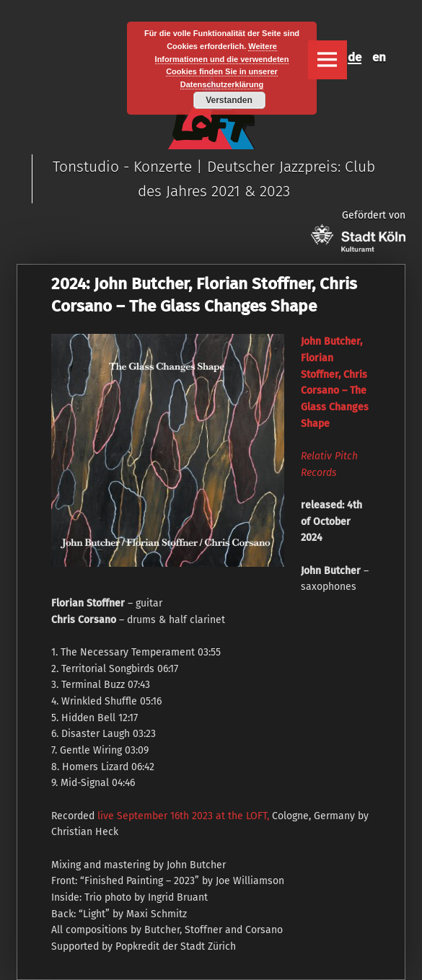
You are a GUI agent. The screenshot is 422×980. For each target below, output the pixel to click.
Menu (328, 60)
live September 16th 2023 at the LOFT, (183, 816)
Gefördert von (358, 230)
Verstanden (229, 100)
